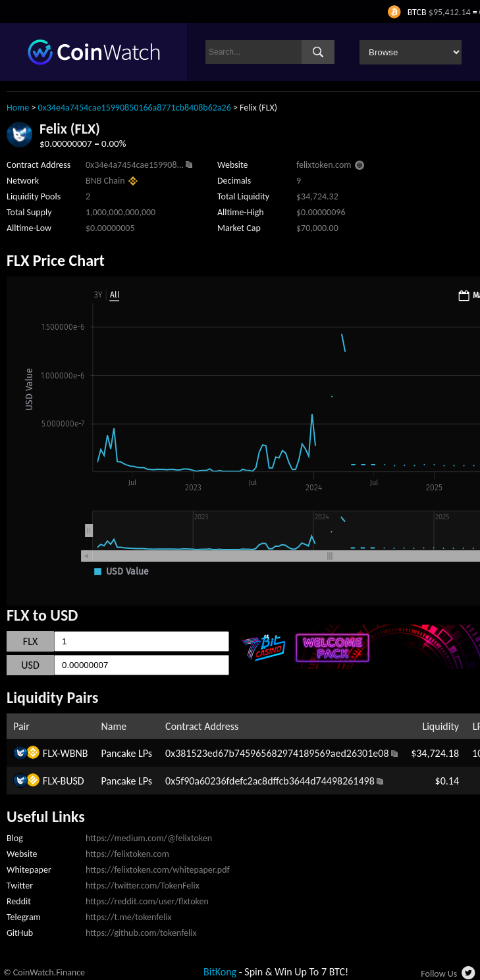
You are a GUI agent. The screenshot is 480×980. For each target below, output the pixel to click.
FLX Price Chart (56, 260)
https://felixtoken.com (127, 854)
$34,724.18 (435, 753)
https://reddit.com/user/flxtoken (147, 901)
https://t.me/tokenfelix (129, 917)
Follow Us (439, 974)
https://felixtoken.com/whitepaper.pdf (158, 870)
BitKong (220, 972)
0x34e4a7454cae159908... (135, 165)
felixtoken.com (324, 165)
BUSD (72, 781)
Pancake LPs (126, 753)
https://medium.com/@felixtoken (149, 838)
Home (18, 108)
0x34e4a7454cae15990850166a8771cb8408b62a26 (135, 108)
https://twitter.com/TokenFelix (143, 886)
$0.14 (447, 781)
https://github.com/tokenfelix (141, 933)
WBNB (74, 753)
